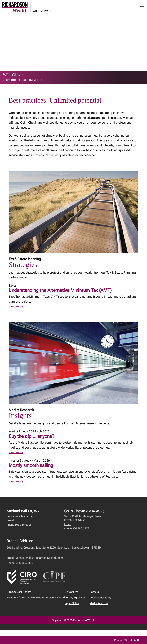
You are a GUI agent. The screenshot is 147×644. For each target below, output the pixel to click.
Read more (16, 306)
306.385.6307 (81, 528)
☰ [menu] (142, 7)
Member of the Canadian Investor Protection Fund (36, 598)
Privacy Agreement (76, 598)
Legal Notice (72, 603)
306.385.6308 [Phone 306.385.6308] (132, 640)
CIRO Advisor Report (19, 592)
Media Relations (99, 603)
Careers (94, 592)
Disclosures (71, 592)
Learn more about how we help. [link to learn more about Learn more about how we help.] (24, 80)
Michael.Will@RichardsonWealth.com (39, 558)
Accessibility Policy (100, 598)
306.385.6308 (23, 525)
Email (10, 520)
